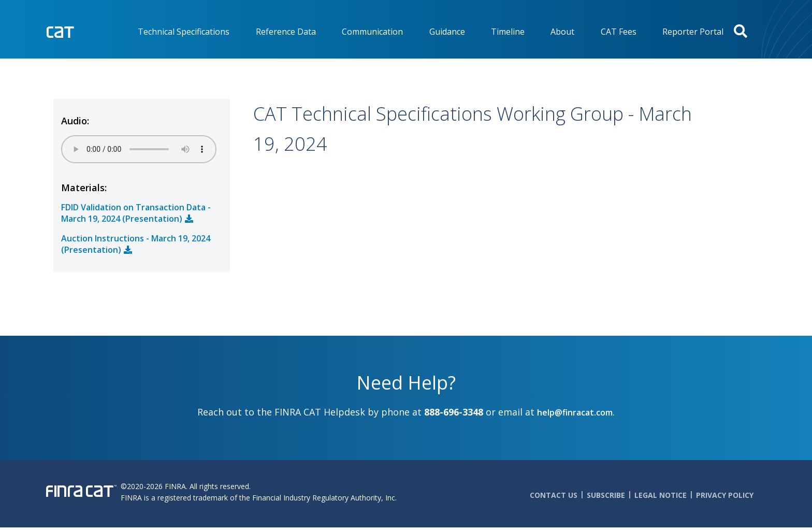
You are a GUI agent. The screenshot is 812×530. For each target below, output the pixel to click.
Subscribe (606, 495)
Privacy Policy (725, 495)
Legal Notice (661, 495)
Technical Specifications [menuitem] (184, 32)
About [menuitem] (562, 32)
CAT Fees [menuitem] (619, 32)
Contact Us (554, 495)
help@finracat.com (575, 412)
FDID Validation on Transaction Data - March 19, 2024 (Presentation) (136, 213)
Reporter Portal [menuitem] (693, 32)
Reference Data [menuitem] (286, 32)
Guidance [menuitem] (447, 32)
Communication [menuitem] (372, 32)
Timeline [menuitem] (508, 32)
